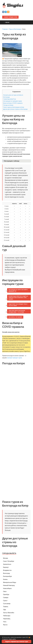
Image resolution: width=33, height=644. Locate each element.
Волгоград (6, 573)
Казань (5, 579)
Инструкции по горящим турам (12, 101)
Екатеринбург (8, 576)
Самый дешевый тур (10, 99)
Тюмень (6, 607)
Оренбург (6, 594)
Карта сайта (12, 639)
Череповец (7, 619)
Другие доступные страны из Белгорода (15, 109)
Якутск (5, 625)
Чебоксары (7, 616)
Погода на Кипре (8, 105)
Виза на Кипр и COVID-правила (13, 103)
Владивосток (7, 570)
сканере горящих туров (14, 358)
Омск (5, 591)
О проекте (5, 639)
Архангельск (7, 564)
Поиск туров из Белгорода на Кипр (14, 107)
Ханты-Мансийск (9, 613)
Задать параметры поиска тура (17, 642)
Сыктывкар (7, 603)
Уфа (4, 610)
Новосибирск (7, 588)
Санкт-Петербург (9, 561)
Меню (7, 22)
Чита (5, 622)
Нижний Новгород (9, 585)
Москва (5, 558)
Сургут (5, 600)
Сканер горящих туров (10, 17)
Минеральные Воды (10, 582)
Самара (6, 597)
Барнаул (6, 567)
